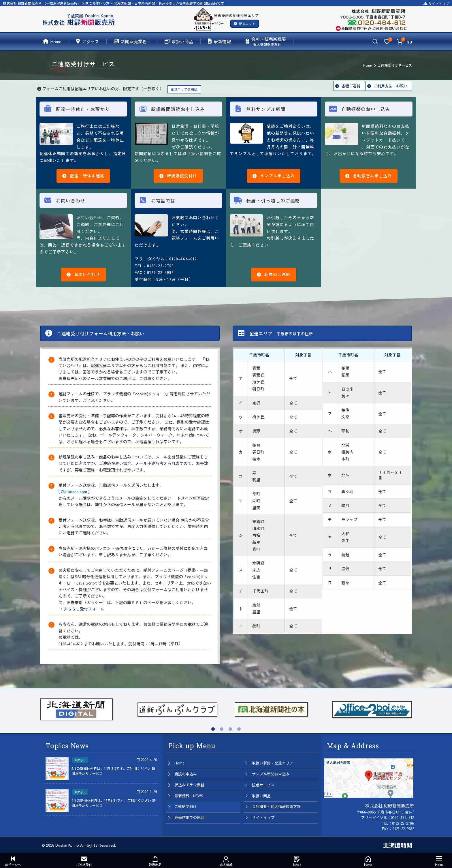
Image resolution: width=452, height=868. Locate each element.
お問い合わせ (83, 274)
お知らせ (80, 760)
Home (179, 763)
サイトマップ (436, 3)
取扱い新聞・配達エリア (273, 763)
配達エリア (245, 24)
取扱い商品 (261, 796)
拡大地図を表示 (338, 762)
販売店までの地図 (189, 817)
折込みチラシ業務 (189, 785)
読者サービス (263, 785)
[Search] (375, 42)
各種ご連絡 (351, 86)
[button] (213, 729)
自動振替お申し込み (369, 176)
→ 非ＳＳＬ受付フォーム (81, 609)
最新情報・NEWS (189, 796)
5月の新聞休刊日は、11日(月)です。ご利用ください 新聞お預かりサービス (113, 771)
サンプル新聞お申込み (271, 774)
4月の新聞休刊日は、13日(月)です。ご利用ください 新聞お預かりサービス (114, 803)
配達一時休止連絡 (83, 176)
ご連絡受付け (186, 806)
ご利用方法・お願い (390, 86)
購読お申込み (186, 774)
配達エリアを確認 (184, 89)
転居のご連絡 (274, 274)
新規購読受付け (178, 176)
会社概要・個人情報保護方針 (276, 806)
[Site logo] (80, 18)
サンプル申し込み (274, 176)
